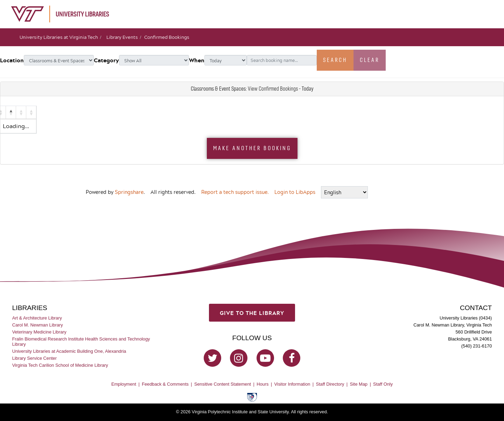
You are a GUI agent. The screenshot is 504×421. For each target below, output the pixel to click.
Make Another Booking (252, 148)
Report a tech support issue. (235, 192)
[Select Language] (344, 192)
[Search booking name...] (282, 60)
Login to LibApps (295, 192)
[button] (11, 112)
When (197, 60)
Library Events (122, 37)
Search (335, 60)
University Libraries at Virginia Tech (59, 37)
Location (12, 60)
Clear (370, 60)
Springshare (129, 192)
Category (106, 60)
